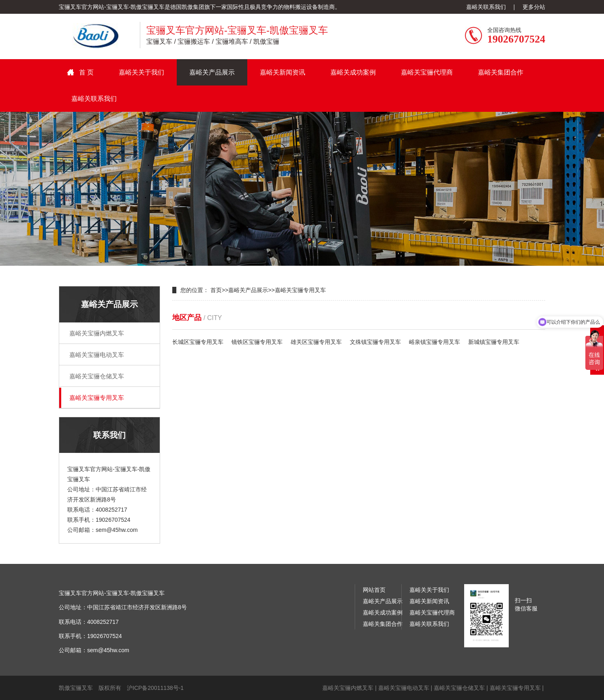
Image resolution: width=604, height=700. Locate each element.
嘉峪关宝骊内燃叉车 (97, 333)
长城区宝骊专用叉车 (198, 342)
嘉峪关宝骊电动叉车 (97, 355)
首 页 (86, 72)
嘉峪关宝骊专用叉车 (97, 398)
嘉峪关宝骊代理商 (427, 72)
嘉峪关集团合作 (501, 72)
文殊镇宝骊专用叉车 (375, 342)
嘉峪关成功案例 (353, 72)
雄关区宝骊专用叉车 (316, 342)
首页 (216, 290)
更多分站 (534, 7)
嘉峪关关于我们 (141, 72)
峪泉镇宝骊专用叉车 (435, 342)
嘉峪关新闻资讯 (283, 72)
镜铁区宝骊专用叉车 (257, 342)
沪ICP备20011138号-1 (155, 688)
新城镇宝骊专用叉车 (494, 342)
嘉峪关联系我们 (486, 7)
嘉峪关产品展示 (212, 72)
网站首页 (374, 590)
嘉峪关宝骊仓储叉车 (97, 376)
